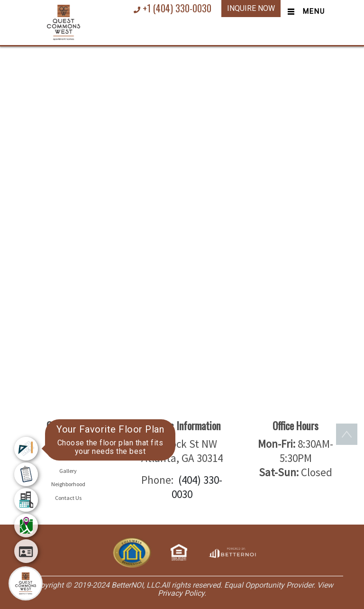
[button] (64, 22)
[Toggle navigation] (304, 12)
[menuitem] (26, 449)
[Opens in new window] (232, 552)
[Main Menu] (26, 583)
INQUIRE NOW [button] (251, 8)
